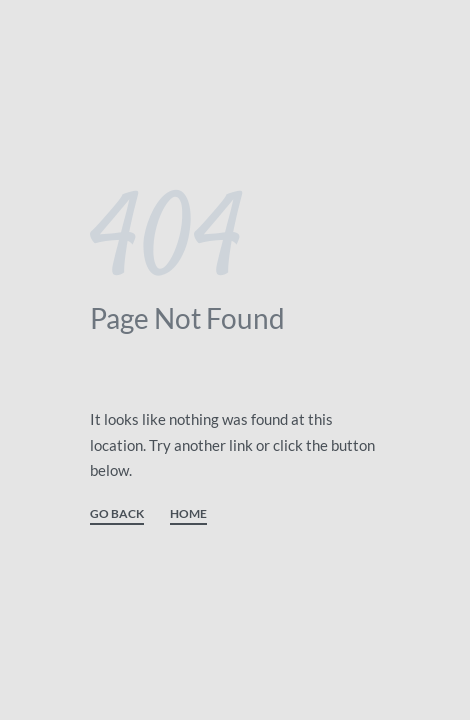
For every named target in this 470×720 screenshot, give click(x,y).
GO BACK (117, 514)
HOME (188, 514)
